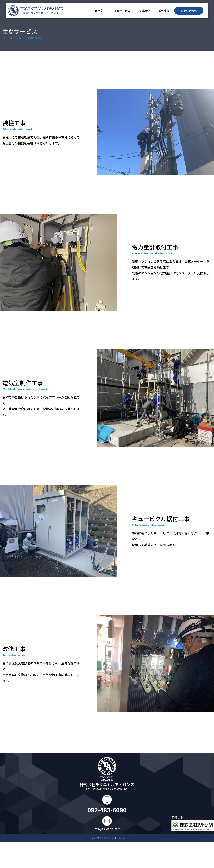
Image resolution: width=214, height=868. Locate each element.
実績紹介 (144, 11)
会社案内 (100, 11)
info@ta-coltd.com (107, 829)
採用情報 (164, 11)
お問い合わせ (189, 11)
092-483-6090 (107, 810)
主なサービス (122, 11)
